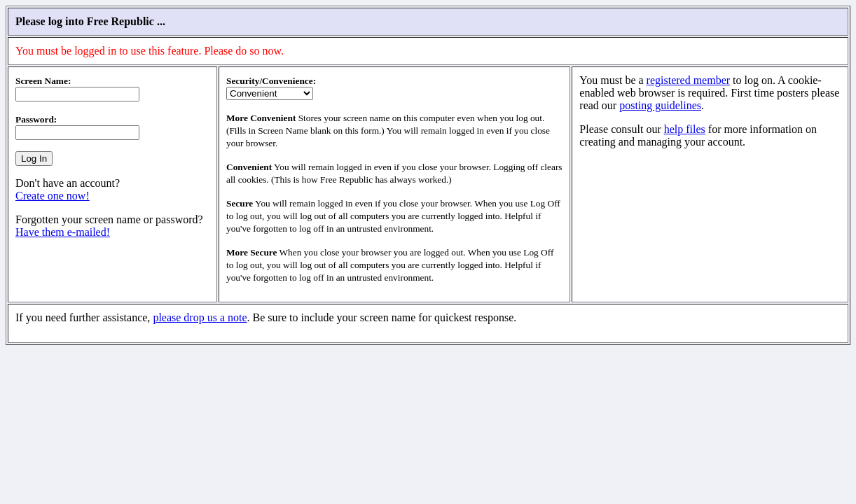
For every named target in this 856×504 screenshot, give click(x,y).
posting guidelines (660, 105)
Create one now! (53, 196)
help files (685, 129)
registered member (689, 80)
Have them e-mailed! (63, 232)
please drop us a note (200, 317)
